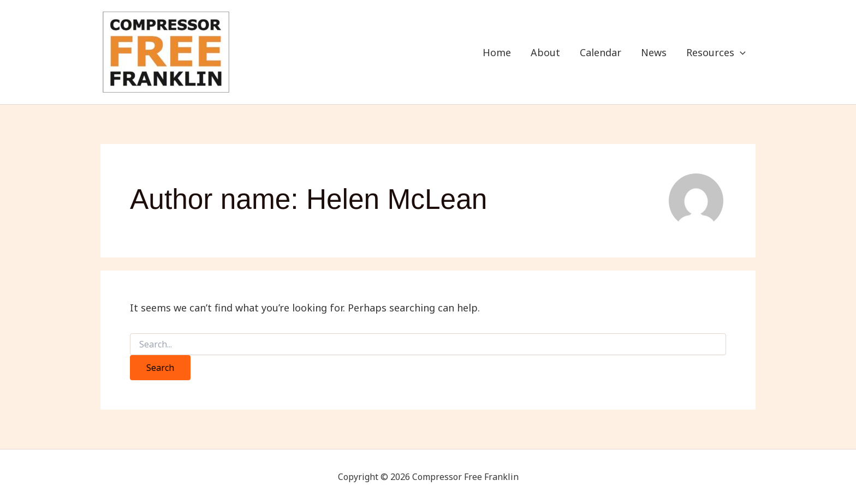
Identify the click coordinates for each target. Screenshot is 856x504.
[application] (740, 52)
